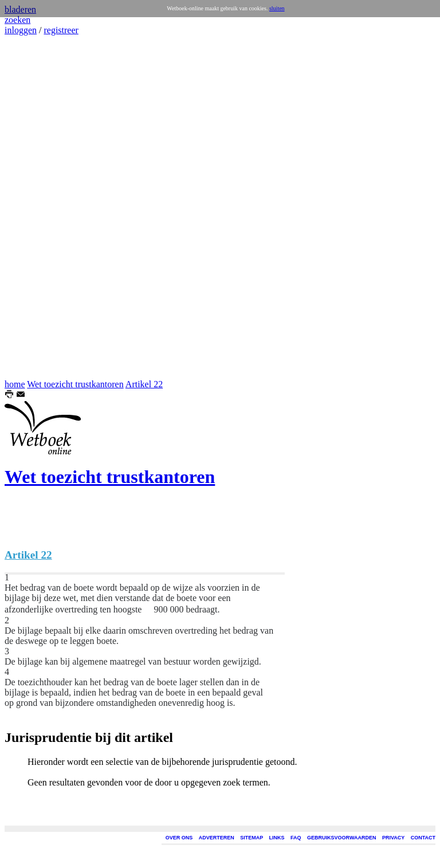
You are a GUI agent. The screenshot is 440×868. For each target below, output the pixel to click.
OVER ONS (179, 838)
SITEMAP (252, 838)
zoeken (17, 20)
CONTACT (423, 838)
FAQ (296, 838)
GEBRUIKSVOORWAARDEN (341, 838)
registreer (61, 30)
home (15, 384)
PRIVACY (393, 838)
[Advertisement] (39, 207)
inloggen (21, 30)
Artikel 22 (144, 384)
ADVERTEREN (217, 838)
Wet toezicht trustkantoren (75, 384)
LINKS (277, 838)
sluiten (277, 8)
